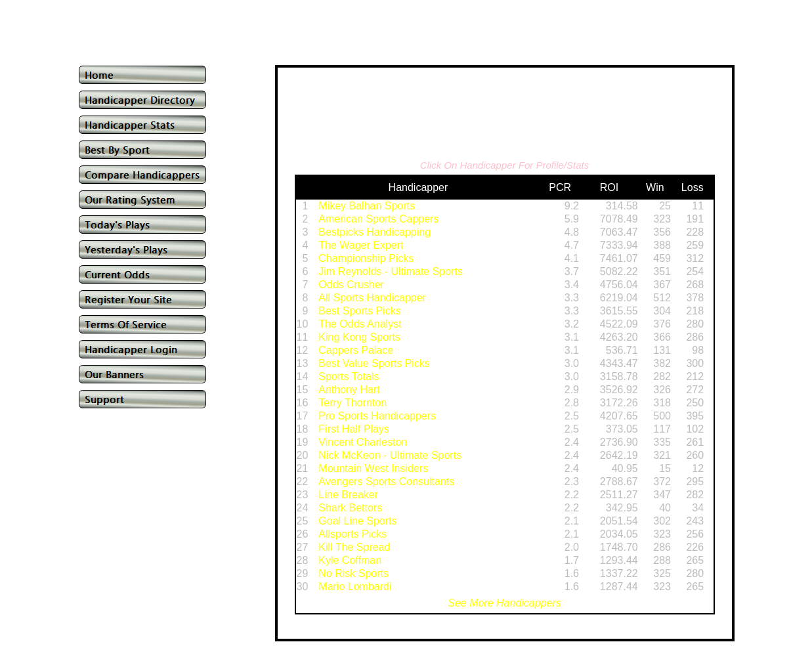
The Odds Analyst (360, 324)
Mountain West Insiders (373, 468)
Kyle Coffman (350, 560)
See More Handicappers (504, 603)
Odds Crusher (351, 285)
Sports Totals (349, 376)
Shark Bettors (350, 508)
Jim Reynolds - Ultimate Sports (391, 271)
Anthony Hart (349, 390)
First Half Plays (354, 429)
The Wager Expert (361, 245)
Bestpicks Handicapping (374, 232)
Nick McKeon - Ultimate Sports (390, 455)
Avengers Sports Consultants (386, 482)
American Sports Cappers (378, 219)
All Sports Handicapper (372, 298)
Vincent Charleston (363, 442)
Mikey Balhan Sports (367, 206)
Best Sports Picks (359, 311)
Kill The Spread (354, 547)
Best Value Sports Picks (374, 363)
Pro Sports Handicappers (377, 416)
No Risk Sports (353, 573)
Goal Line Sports (357, 521)
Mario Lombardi (355, 587)
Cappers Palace (356, 350)
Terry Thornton (353, 403)
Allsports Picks (353, 534)
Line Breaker (348, 495)
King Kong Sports (359, 337)
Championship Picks (366, 258)
